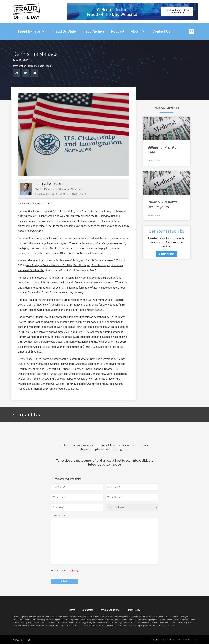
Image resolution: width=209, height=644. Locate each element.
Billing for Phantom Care (164, 150)
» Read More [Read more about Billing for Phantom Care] (154, 161)
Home (72, 609)
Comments (58, 514)
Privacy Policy (133, 609)
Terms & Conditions (109, 609)
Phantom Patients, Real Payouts (163, 204)
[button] (192, 31)
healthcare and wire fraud (58, 283)
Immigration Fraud (23, 66)
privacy (74, 570)
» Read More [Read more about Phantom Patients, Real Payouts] (154, 215)
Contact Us (87, 609)
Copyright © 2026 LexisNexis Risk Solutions (174, 639)
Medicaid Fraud (43, 66)
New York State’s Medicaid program (96, 278)
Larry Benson (49, 184)
